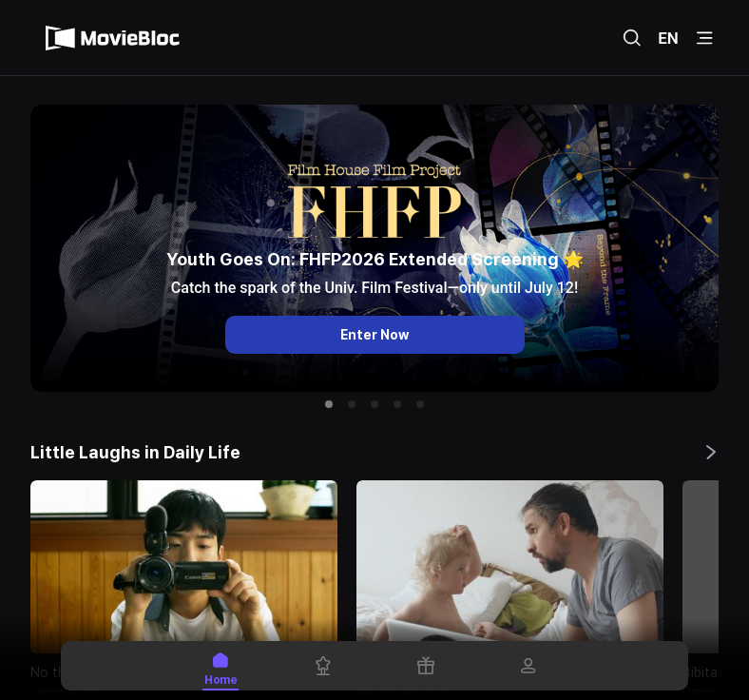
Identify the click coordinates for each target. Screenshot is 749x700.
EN (668, 38)
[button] (329, 404)
